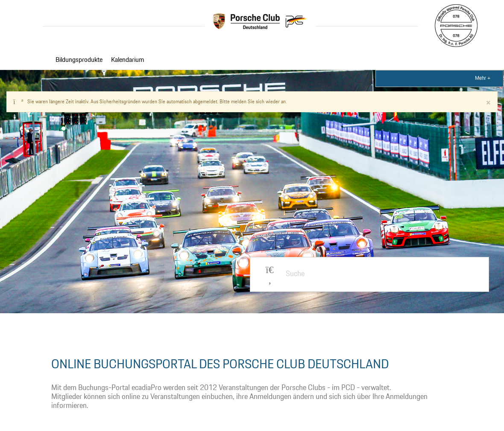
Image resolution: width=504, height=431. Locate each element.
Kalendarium (127, 60)
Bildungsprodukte (79, 60)
